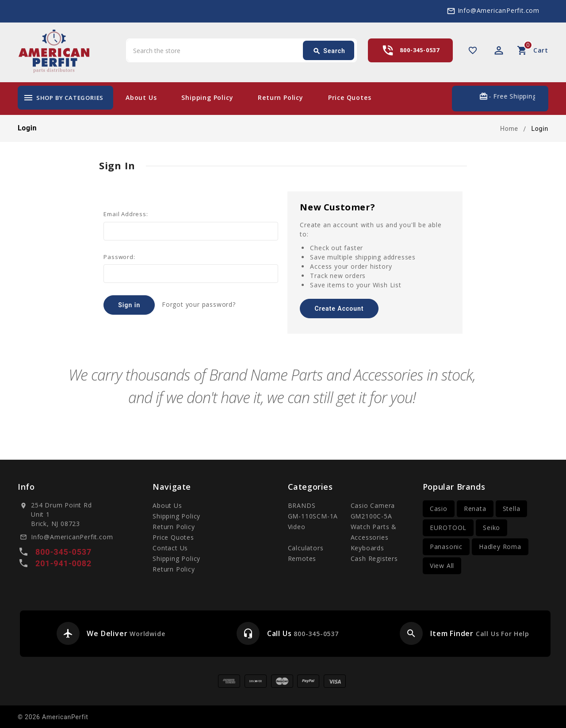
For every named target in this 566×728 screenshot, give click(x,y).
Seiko (491, 528)
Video (297, 527)
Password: (119, 257)
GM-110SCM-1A (313, 516)
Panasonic (446, 547)
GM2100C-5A (371, 516)
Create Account (339, 309)
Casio (439, 509)
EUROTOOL (448, 528)
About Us (141, 97)
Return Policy (280, 97)
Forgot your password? (199, 304)
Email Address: (126, 214)
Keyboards (367, 548)
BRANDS (302, 505)
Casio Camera (373, 505)
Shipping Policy (207, 97)
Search (329, 51)
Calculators (306, 548)
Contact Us (170, 548)
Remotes (302, 558)
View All (442, 566)
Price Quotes (350, 97)
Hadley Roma (500, 547)
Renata (475, 509)
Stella (512, 509)
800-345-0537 (420, 50)
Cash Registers (374, 558)
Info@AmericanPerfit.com (499, 10)
